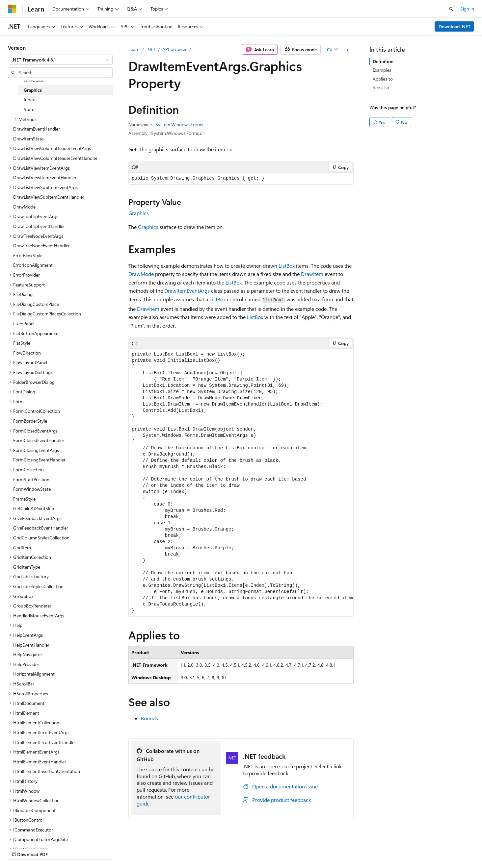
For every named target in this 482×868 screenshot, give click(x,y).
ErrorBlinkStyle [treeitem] (28, 255)
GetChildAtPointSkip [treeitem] (34, 508)
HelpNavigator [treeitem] (28, 654)
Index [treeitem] (29, 99)
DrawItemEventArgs (187, 291)
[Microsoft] (12, 9)
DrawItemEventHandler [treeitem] (37, 129)
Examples (382, 70)
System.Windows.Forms (179, 124)
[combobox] (60, 60)
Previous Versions (264, 847)
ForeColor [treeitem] (34, 80)
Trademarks (414, 847)
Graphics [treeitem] (33, 90)
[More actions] (348, 49)
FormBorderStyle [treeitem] (30, 421)
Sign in (467, 9)
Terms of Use (381, 847)
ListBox (287, 266)
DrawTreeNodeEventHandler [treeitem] (41, 246)
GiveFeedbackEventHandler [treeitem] (41, 528)
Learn (134, 49)
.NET (151, 49)
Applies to (383, 79)
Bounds (149, 718)
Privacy (348, 847)
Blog (294, 847)
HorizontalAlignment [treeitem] (34, 674)
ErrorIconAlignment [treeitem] (33, 265)
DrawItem (312, 274)
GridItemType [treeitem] (27, 567)
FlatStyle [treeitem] (22, 343)
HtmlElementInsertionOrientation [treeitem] (47, 771)
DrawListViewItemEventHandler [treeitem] (45, 177)
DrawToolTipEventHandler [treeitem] (39, 226)
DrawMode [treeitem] (24, 207)
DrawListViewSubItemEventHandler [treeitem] (49, 197)
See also (381, 87)
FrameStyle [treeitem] (24, 499)
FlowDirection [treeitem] (27, 353)
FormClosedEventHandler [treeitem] (39, 440)
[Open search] (451, 9)
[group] (241, 482)
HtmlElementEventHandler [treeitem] (40, 762)
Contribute (322, 847)
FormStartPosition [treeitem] (31, 479)
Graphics (139, 213)
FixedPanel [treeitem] (24, 323)
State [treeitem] (29, 109)
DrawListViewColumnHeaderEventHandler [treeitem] (55, 158)
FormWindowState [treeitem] (32, 489)
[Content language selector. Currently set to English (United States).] (38, 847)
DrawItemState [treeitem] (28, 139)
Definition (383, 61)
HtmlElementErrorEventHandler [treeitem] (45, 742)
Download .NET (455, 26)
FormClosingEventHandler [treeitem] (39, 460)
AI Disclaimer (226, 847)
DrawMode (141, 274)
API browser (174, 49)
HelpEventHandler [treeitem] (31, 645)
